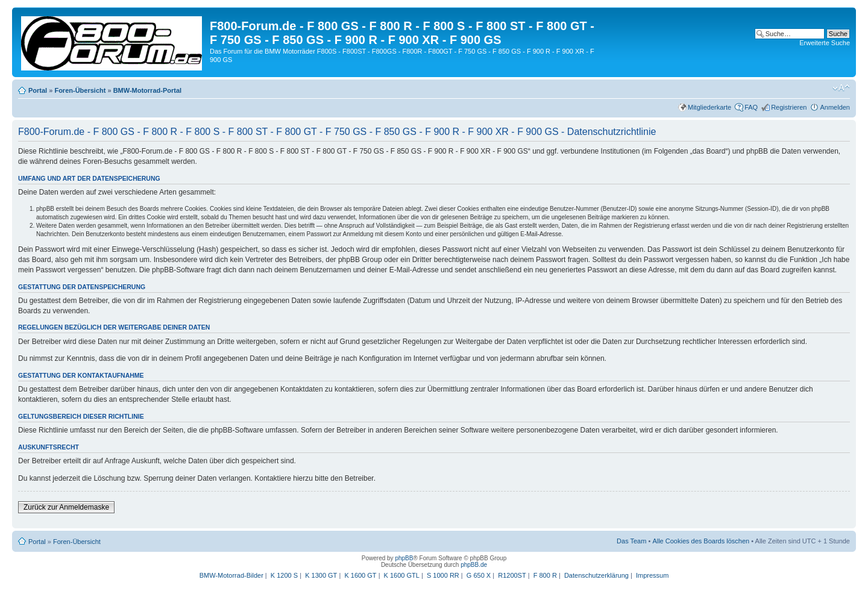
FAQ (751, 107)
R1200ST (512, 575)
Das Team (631, 541)
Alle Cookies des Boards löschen (701, 541)
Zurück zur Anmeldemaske (66, 507)
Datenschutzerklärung (596, 575)
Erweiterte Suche (825, 43)
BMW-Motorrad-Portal (147, 90)
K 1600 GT (360, 575)
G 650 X (479, 575)
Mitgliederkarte (709, 107)
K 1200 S (284, 575)
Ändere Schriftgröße (841, 88)
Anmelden (835, 107)
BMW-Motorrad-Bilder (231, 575)
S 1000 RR (443, 575)
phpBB (404, 558)
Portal (38, 90)
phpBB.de (474, 565)
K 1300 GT (321, 575)
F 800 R (545, 575)
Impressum (652, 575)
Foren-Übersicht (80, 90)
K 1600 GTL (402, 575)
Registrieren (789, 107)
